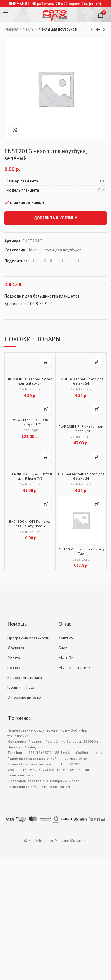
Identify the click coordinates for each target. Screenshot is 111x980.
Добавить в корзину (55, 218)
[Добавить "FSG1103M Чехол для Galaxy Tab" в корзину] (97, 504)
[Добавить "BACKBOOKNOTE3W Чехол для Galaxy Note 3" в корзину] (46, 504)
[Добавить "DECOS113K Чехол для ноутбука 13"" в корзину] (46, 410)
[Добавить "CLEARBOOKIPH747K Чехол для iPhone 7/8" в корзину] (46, 457)
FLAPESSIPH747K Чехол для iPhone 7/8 (81, 429)
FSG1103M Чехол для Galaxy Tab (81, 551)
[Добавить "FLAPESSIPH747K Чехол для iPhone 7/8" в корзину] (97, 410)
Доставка (16, 648)
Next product (104, 29)
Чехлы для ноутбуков (58, 29)
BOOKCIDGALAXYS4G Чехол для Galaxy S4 (30, 381)
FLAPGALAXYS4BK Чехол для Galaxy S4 (81, 476)
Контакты (67, 638)
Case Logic (30, 430)
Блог (63, 648)
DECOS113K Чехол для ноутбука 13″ (30, 422)
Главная (11, 29)
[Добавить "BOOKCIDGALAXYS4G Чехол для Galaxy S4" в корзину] (46, 362)
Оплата (14, 658)
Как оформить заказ (25, 678)
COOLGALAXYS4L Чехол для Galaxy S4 (81, 381)
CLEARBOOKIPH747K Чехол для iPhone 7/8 (30, 476)
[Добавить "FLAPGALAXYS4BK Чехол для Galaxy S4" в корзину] (97, 457)
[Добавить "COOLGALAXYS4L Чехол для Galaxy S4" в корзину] (97, 362)
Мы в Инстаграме (74, 668)
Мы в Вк (66, 658)
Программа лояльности (28, 638)
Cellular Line (30, 389)
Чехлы (29, 29)
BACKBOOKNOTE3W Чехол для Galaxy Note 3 (30, 524)
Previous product (92, 29)
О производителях (24, 697)
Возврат (15, 668)
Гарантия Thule (21, 687)
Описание (15, 285)
